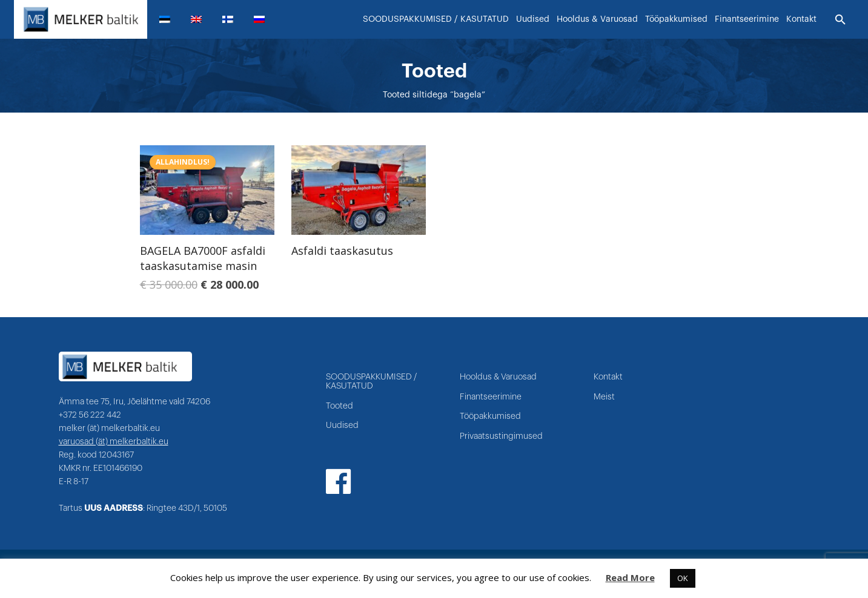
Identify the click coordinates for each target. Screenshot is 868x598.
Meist (604, 397)
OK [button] (683, 578)
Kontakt (608, 378)
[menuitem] (170, 19)
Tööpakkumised (490, 417)
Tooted (340, 406)
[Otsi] (840, 20)
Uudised (342, 426)
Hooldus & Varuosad (498, 378)
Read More (630, 577)
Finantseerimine (491, 397)
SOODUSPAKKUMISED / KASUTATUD (371, 382)
